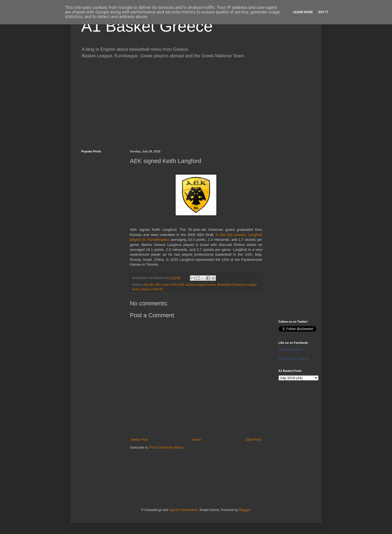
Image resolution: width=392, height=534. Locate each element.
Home (197, 440)
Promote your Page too (294, 359)
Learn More (303, 12)
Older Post (253, 440)
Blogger (244, 510)
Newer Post (140, 440)
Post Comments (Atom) (167, 448)
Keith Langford (142, 289)
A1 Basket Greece (147, 26)
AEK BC (149, 285)
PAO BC (158, 289)
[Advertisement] (196, 104)
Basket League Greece (201, 285)
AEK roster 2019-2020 (170, 285)
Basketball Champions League (237, 285)
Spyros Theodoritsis (183, 510)
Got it (323, 12)
